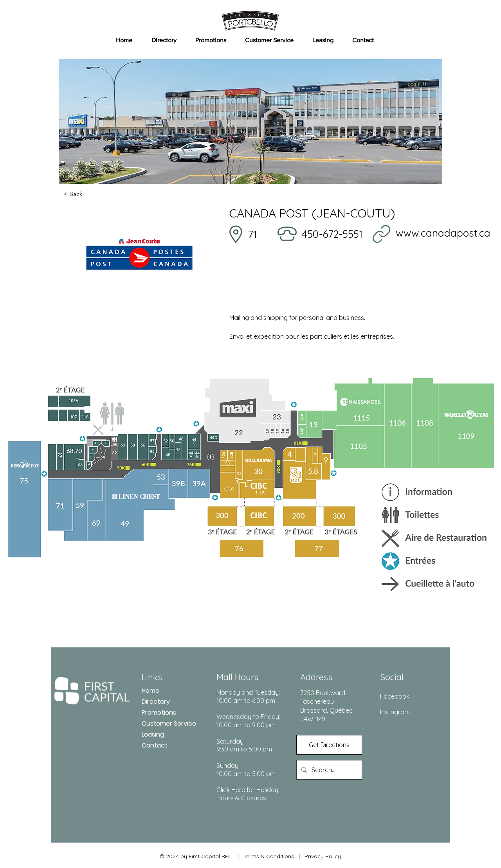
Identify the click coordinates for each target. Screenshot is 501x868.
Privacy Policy (323, 856)
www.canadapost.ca (443, 233)
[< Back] (89, 194)
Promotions (159, 713)
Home (150, 691)
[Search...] (328, 770)
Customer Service (169, 723)
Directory (156, 702)
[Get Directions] (329, 745)
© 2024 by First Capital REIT (196, 856)
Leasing (153, 734)
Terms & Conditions (269, 856)
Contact (155, 745)
